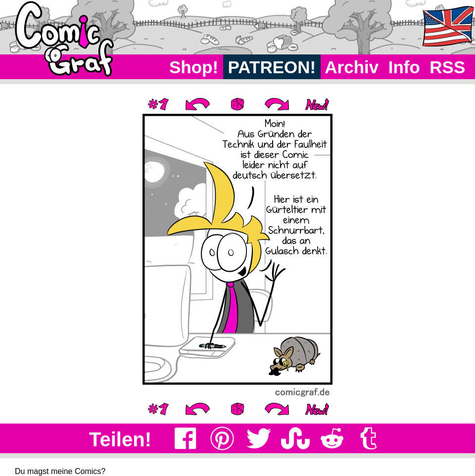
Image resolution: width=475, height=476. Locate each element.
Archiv (352, 67)
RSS (448, 67)
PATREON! (272, 67)
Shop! (194, 67)
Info (404, 67)
